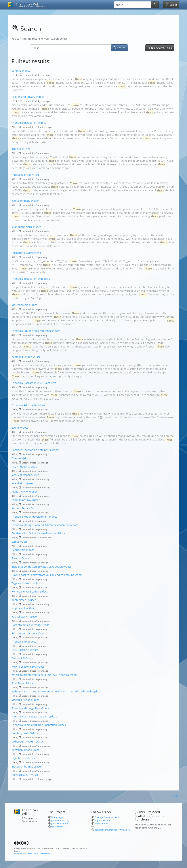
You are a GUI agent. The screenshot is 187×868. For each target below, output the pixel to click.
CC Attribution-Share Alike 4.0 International (33, 854)
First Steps (18, 683)
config (15, 542)
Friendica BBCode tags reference (32, 331)
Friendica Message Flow (26, 708)
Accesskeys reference (25, 633)
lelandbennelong (22, 227)
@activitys (50, 383)
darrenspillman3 (22, 750)
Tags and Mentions (23, 583)
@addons (39, 405)
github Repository (60, 820)
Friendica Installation (24, 123)
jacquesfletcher (21, 475)
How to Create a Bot (24, 667)
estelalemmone (21, 201)
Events (16, 428)
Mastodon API (20, 305)
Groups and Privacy (23, 97)
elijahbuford (19, 758)
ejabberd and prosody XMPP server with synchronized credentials (52, 691)
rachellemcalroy (21, 500)
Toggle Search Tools (160, 48)
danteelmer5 (19, 600)
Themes (16, 458)
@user (26, 149)
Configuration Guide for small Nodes (34, 533)
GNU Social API (21, 650)
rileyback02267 (21, 775)
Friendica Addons (22, 405)
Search (119, 48)
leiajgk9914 (18, 483)
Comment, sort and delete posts (31, 450)
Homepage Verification (25, 591)
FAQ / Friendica (21, 467)
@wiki (38, 253)
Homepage (57, 817)
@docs (26, 71)
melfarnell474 (20, 492)
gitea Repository (60, 823)
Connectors (18, 550)
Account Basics (21, 508)
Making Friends (21, 700)
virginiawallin (20, 608)
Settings (16, 71)
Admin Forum (101, 823)
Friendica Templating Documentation (34, 725)
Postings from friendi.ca (107, 817)
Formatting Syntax (23, 253)
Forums (16, 558)
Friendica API (19, 642)
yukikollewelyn (20, 617)
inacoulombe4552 (22, 767)
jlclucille (17, 149)
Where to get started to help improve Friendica (40, 675)
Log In (175, 796)
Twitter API (18, 658)
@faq (34, 467)
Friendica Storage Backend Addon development (41, 525)
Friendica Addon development (30, 517)
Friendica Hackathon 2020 (27, 383)
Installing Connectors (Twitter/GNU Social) (37, 567)
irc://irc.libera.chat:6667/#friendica (112, 830)
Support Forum (102, 820)
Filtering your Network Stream (30, 716)
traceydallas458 (21, 175)
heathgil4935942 (22, 357)
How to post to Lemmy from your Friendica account (43, 575)
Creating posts (20, 733)
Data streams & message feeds (30, 625)
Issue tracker (58, 827)
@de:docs (44, 279)
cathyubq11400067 (23, 741)
